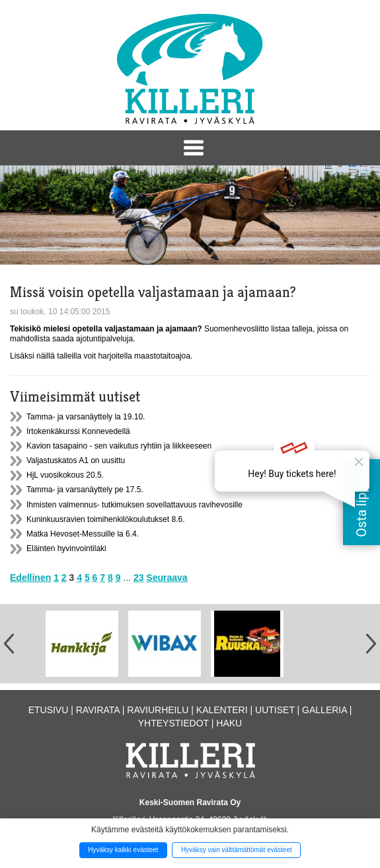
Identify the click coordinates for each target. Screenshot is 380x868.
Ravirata (98, 710)
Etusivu (49, 710)
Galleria (324, 710)
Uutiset (275, 710)
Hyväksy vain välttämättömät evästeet (237, 850)
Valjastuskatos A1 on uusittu (76, 460)
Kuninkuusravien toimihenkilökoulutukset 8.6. (105, 519)
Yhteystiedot (173, 723)
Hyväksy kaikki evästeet (123, 850)
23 (139, 578)
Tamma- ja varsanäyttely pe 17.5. (85, 490)
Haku (229, 723)
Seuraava (167, 578)
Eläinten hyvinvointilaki (66, 548)
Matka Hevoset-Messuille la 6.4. (83, 534)
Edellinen (30, 578)
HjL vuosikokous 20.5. (65, 475)
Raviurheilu (158, 710)
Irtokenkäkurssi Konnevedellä (78, 431)
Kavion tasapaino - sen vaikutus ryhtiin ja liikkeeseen (119, 446)
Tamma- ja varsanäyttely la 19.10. (86, 417)
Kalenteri (222, 710)
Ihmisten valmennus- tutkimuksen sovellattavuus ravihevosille (134, 505)
